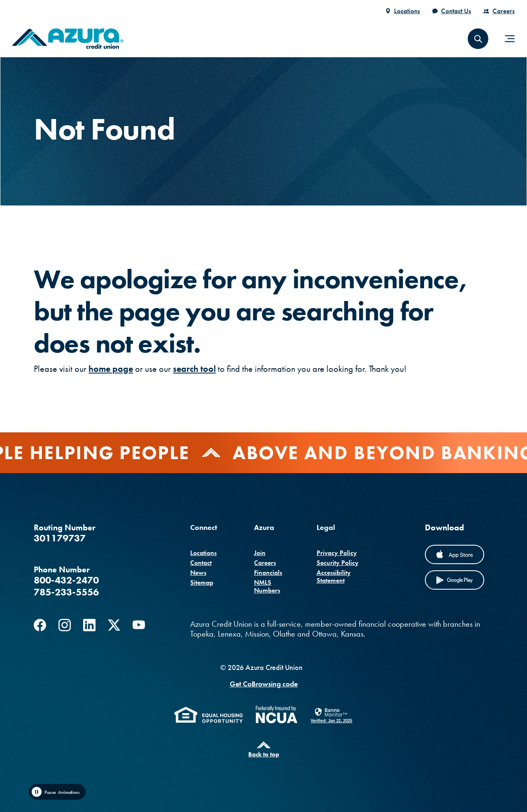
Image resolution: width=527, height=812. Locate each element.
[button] (478, 39)
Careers (504, 11)
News (198, 573)
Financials (268, 573)
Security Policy (338, 563)
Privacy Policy (337, 553)
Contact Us (456, 11)
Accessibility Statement (334, 576)
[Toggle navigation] (510, 39)
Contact (201, 563)
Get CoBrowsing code (264, 684)
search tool (194, 369)
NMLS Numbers (267, 586)
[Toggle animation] (57, 792)
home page (111, 369)
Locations (407, 11)
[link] (331, 715)
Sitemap (202, 582)
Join (260, 553)
